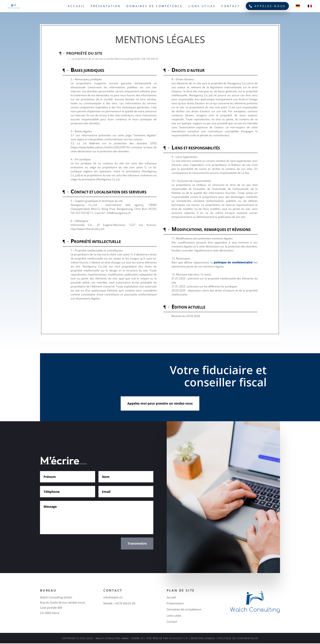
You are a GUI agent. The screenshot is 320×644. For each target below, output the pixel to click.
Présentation (106, 6)
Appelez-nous (267, 6)
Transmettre (137, 543)
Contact (231, 6)
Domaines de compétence (155, 6)
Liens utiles (202, 6)
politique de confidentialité (233, 262)
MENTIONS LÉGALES (203, 638)
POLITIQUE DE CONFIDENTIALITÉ (238, 638)
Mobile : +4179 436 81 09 (119, 603)
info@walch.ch (113, 597)
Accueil (76, 6)
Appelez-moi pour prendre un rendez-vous (160, 403)
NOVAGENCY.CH (178, 638)
